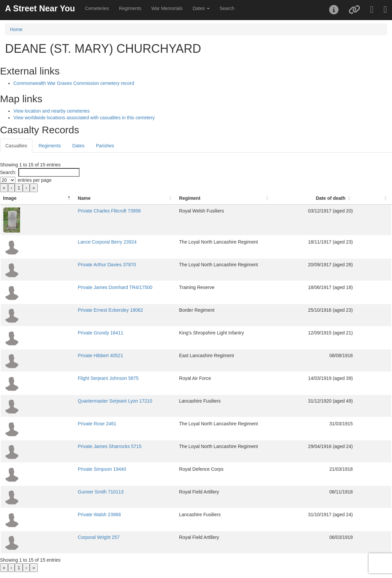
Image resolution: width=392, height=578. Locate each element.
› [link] (26, 188)
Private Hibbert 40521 (66, 355)
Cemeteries (97, 8)
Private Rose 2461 (63, 424)
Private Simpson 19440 (68, 469)
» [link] (34, 188)
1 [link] (19, 188)
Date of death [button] (347, 198)
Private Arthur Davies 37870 (73, 265)
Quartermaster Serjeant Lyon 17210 (81, 401)
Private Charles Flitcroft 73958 (75, 211)
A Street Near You (40, 8)
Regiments (130, 8)
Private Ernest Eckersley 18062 (76, 310)
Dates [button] (201, 8)
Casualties (16, 146)
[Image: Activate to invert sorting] (21, 198)
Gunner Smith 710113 (66, 492)
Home (16, 29)
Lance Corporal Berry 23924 (73, 242)
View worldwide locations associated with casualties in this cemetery (84, 118)
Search (227, 8)
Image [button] (10, 198)
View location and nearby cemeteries (52, 111)
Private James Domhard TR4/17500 (81, 287)
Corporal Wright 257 (64, 537)
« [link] (4, 188)
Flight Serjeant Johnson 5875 (74, 378)
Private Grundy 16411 (66, 333)
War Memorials (167, 8)
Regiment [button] (178, 198)
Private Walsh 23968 (65, 515)
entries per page (35, 180)
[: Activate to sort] (382, 198)
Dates (78, 146)
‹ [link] (12, 188)
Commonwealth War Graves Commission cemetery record (74, 83)
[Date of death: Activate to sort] (333, 198)
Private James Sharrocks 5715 (75, 446)
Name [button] (50, 198)
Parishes (105, 146)
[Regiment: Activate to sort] (229, 198)
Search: (8, 172)
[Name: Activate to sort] (102, 198)
